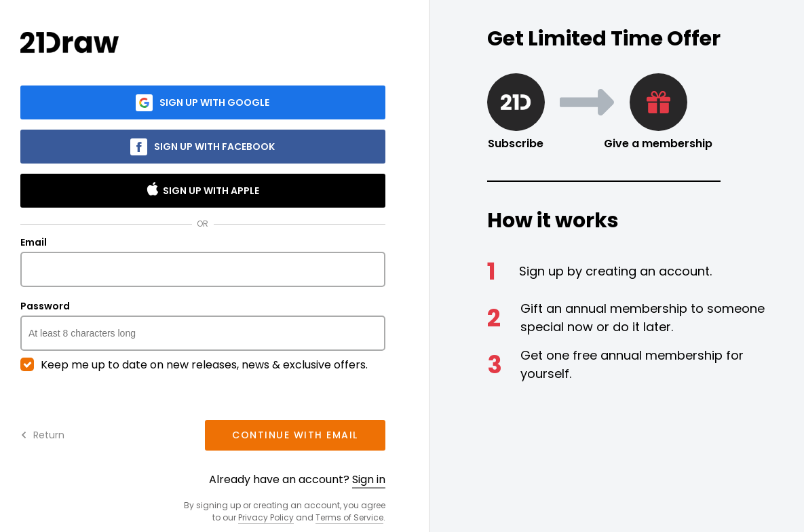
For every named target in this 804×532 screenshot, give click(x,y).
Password (203, 326)
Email (203, 262)
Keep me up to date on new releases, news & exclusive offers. (194, 365)
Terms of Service (349, 517)
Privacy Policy (266, 517)
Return (42, 435)
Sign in (369, 479)
